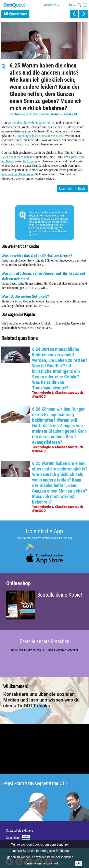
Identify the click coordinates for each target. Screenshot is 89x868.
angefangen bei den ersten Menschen (40, 136)
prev (74, 14)
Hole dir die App (44, 531)
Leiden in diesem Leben (17, 157)
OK (79, 863)
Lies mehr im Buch (72, 189)
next (83, 14)
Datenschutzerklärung (20, 830)
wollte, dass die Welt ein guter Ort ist (31, 123)
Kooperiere (13, 838)
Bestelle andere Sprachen (44, 641)
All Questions (15, 14)
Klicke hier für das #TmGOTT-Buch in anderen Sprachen (44, 650)
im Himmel (30, 161)
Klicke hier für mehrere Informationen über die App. (44, 538)
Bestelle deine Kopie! (60, 595)
